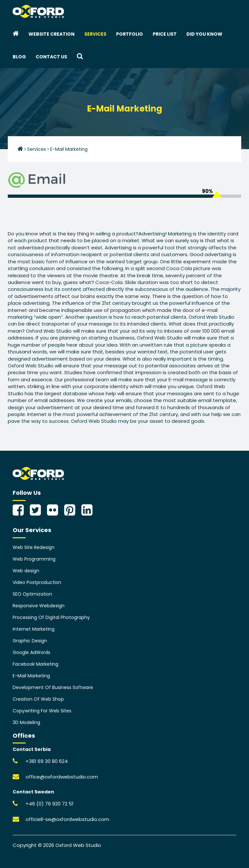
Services (95, 34)
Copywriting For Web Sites (42, 711)
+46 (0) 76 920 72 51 (50, 804)
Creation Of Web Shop (38, 699)
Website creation (52, 34)
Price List (165, 34)
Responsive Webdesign (39, 606)
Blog (19, 57)
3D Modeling (26, 722)
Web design (26, 571)
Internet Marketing (34, 629)
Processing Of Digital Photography (51, 617)
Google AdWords (31, 652)
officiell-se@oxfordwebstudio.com (67, 819)
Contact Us (51, 57)
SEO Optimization (32, 594)
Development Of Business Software (53, 687)
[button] (80, 57)
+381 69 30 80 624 (47, 761)
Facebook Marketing (36, 664)
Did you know (204, 34)
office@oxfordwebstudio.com (62, 777)
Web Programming (34, 559)
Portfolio (130, 34)
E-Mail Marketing (31, 676)
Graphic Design (30, 641)
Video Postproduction (37, 582)
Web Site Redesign (34, 547)
